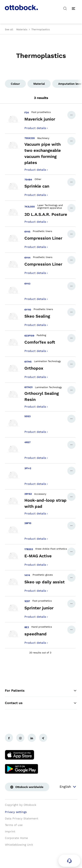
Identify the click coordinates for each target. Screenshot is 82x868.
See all (9, 29)
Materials (22, 29)
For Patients (41, 691)
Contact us (41, 703)
